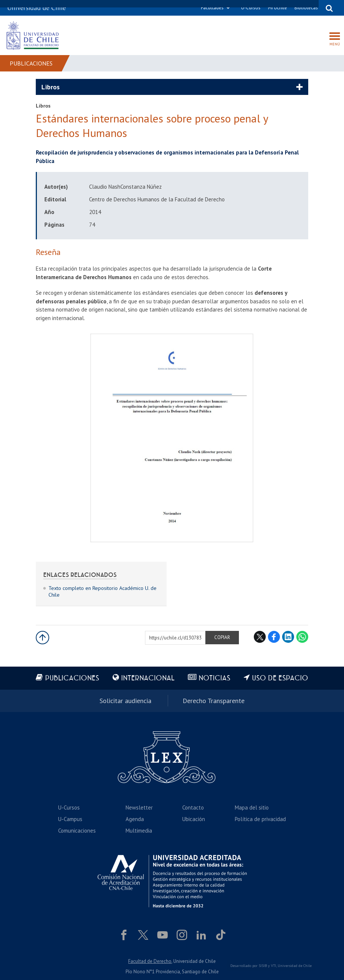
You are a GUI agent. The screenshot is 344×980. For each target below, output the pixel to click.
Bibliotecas (306, 8)
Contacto (193, 807)
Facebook (274, 637)
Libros (51, 87)
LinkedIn (288, 637)
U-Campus (70, 819)
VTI (274, 966)
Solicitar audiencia (125, 701)
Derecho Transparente (214, 701)
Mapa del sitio (252, 807)
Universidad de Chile (295, 966)
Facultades (212, 8)
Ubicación (194, 819)
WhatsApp (302, 637)
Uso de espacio (280, 678)
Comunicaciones (77, 831)
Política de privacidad (260, 819)
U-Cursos (251, 8)
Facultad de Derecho (150, 961)
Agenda (135, 819)
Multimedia (139, 831)
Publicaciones (31, 63)
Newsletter (139, 807)
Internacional (148, 678)
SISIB (263, 966)
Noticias (214, 678)
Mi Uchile (277, 8)
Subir (42, 638)
